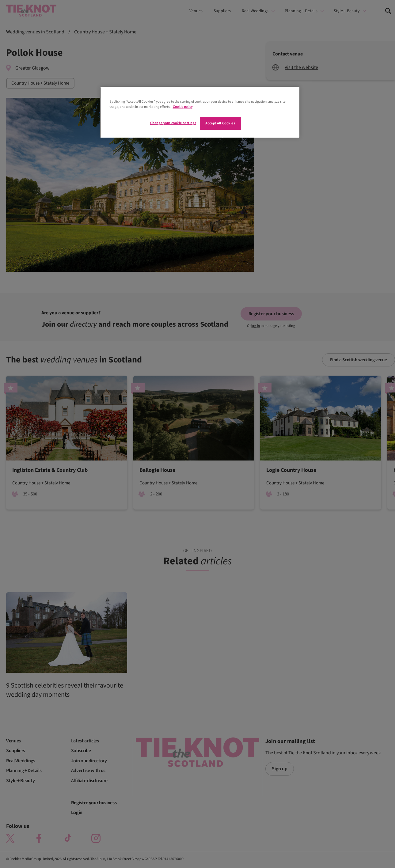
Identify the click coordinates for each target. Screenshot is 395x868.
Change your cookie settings (173, 123)
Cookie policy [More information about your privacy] (183, 107)
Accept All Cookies (220, 123)
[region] (200, 112)
